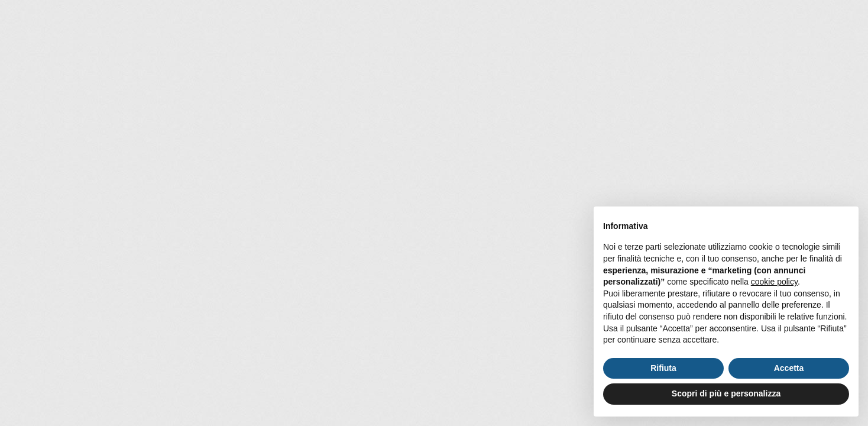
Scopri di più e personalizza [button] (726, 393)
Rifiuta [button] (663, 368)
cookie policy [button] (774, 282)
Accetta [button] (789, 368)
